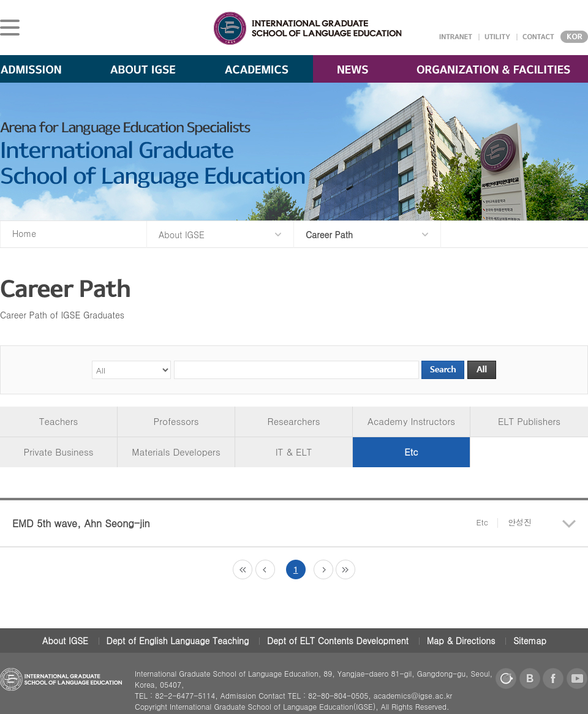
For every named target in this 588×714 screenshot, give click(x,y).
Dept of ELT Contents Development (338, 641)
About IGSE (65, 641)
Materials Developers (176, 452)
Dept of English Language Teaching (178, 641)
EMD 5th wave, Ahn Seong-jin (272, 523)
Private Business (59, 452)
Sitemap (530, 641)
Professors (176, 421)
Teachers (59, 421)
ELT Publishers (529, 421)
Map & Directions (461, 641)
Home (24, 233)
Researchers (294, 421)
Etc (411, 452)
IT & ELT (294, 452)
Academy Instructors (411, 421)
